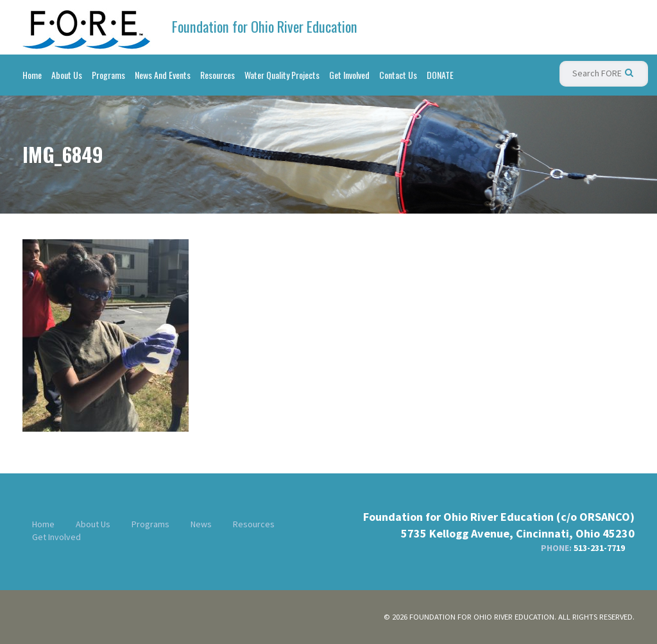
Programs (108, 75)
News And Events (163, 75)
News (201, 524)
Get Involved (349, 75)
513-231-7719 (599, 548)
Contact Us (398, 75)
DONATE (440, 75)
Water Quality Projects (282, 75)
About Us (67, 75)
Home (32, 75)
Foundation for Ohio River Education (265, 26)
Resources (218, 75)
